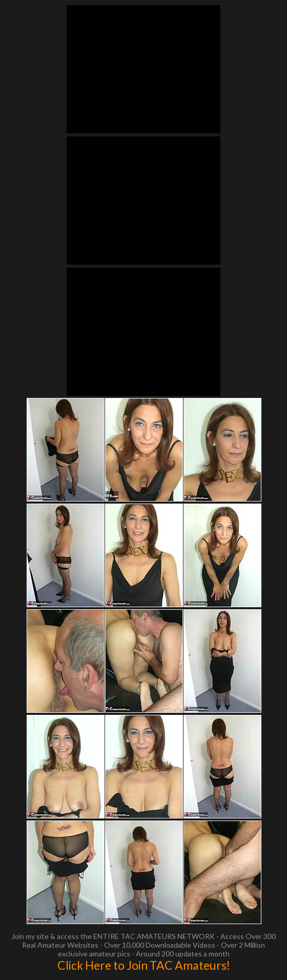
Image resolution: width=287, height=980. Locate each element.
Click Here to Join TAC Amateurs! (144, 965)
